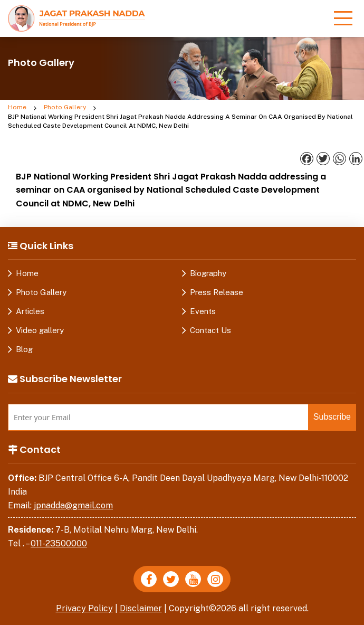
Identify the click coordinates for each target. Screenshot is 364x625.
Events (203, 311)
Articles (30, 311)
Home (17, 107)
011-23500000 (59, 543)
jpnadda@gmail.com (73, 505)
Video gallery (40, 330)
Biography (208, 273)
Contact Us (210, 330)
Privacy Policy (84, 608)
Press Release (217, 292)
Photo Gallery (65, 107)
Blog (24, 349)
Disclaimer (141, 608)
